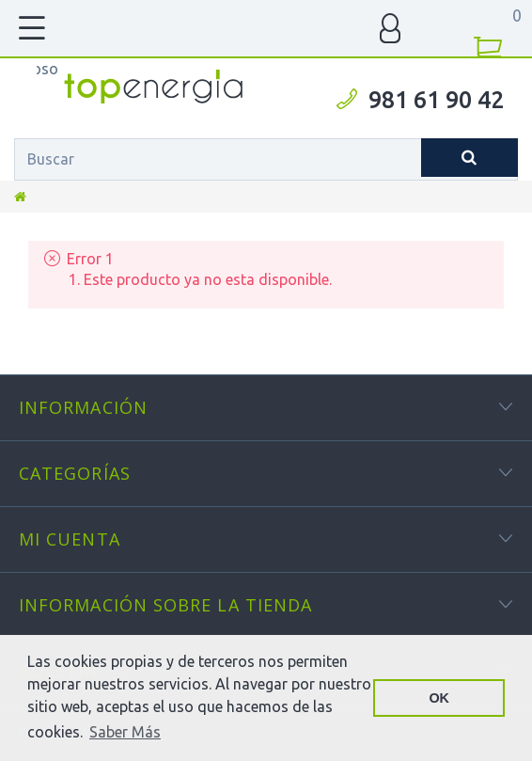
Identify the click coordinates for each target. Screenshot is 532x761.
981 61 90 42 (436, 100)
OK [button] (439, 698)
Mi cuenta (70, 539)
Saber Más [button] (125, 732)
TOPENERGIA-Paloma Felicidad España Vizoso (47, 69)
